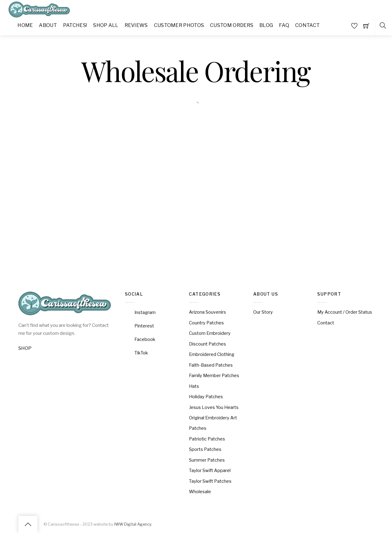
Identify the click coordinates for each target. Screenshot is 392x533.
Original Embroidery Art (213, 418)
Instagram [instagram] (140, 312)
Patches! (75, 25)
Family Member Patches (214, 376)
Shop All (106, 25)
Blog (266, 25)
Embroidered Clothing (212, 354)
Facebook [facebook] (140, 339)
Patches (198, 428)
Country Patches (206, 323)
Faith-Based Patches (211, 365)
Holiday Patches (206, 397)
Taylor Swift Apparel (210, 471)
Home (25, 25)
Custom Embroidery (210, 333)
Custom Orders (232, 25)
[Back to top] (28, 524)
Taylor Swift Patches (210, 481)
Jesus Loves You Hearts (214, 407)
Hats (194, 386)
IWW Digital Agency (133, 524)
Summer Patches (207, 460)
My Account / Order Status (345, 312)
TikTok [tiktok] (136, 353)
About (48, 25)
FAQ (284, 25)
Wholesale (200, 492)
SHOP (25, 348)
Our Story (263, 312)
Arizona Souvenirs (207, 312)
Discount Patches (207, 344)
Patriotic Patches (207, 439)
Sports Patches (205, 449)
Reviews (136, 25)
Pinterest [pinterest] (139, 326)
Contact (307, 25)
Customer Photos (179, 25)
